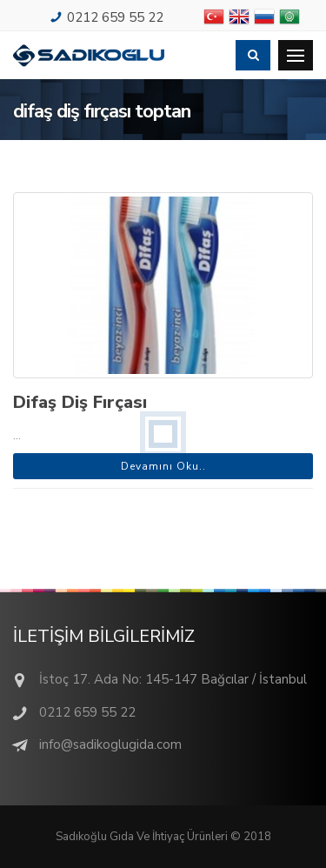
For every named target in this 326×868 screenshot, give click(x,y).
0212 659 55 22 (115, 17)
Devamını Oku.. (163, 466)
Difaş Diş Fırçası (80, 402)
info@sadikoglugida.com (110, 744)
